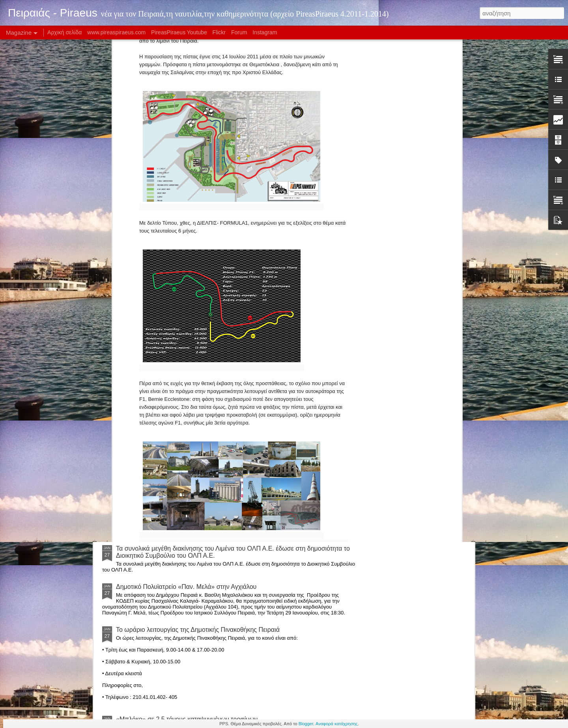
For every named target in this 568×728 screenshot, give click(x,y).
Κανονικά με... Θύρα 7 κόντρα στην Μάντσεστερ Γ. (186, 482)
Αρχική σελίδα (64, 32)
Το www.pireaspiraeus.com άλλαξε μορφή (333, 356)
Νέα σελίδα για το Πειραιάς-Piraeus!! (421, 352)
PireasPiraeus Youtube (179, 32)
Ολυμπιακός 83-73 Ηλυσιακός (158, 415)
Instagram (265, 32)
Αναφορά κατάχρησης (337, 724)
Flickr (219, 32)
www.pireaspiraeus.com (116, 32)
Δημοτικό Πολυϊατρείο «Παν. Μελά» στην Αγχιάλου (186, 587)
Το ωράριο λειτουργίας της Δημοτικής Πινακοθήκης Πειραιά (198, 630)
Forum (239, 32)
